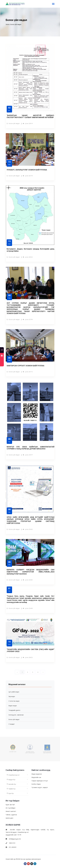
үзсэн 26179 (28, 176)
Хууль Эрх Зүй (10, 805)
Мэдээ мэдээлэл (37, 774)
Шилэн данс (9, 818)
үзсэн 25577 (28, 455)
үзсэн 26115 (28, 372)
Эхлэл (8, 24)
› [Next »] (43, 672)
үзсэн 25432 (28, 529)
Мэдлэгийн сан (36, 777)
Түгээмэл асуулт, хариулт (40, 787)
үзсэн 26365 (28, 580)
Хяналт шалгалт (11, 811)
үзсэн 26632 (28, 657)
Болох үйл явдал (16, 24)
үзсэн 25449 (28, 608)
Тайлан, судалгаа (11, 815)
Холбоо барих (36, 784)
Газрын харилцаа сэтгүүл (40, 781)
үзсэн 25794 (28, 319)
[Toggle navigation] (53, 4)
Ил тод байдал (10, 808)
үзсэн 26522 (28, 257)
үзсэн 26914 (28, 123)
